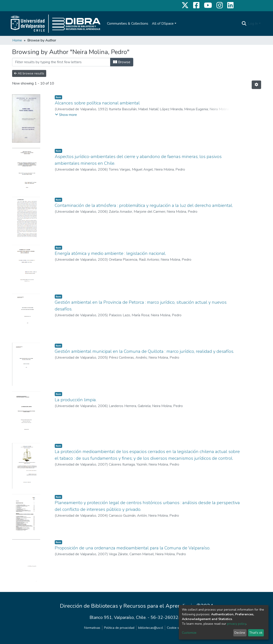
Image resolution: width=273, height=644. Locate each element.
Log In (253, 24)
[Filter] (61, 62)
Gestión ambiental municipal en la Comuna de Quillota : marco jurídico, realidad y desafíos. (144, 351)
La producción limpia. (76, 400)
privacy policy (237, 624)
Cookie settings (178, 628)
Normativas (92, 628)
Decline (240, 633)
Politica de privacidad (119, 628)
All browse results (29, 73)
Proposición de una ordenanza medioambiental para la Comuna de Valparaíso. (132, 548)
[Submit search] (244, 24)
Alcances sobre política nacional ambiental (97, 103)
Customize (189, 633)
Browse (122, 62)
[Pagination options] (256, 85)
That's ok (256, 633)
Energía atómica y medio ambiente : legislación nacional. (110, 253)
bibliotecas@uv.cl (151, 628)
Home (17, 40)
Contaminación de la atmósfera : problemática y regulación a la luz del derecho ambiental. (144, 205)
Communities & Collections (128, 24)
